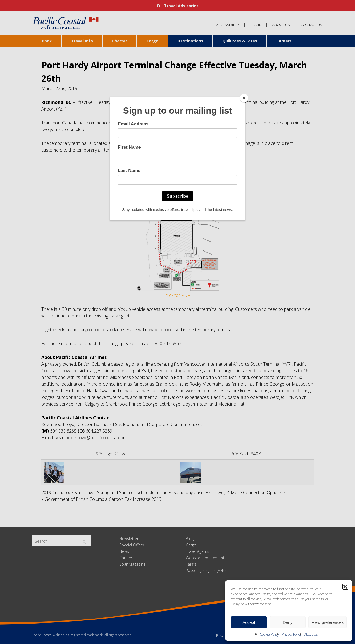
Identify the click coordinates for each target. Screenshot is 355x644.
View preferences (328, 622)
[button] (345, 587)
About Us (311, 634)
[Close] (244, 98)
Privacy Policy (292, 634)
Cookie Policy (269, 634)
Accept (249, 622)
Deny (288, 622)
